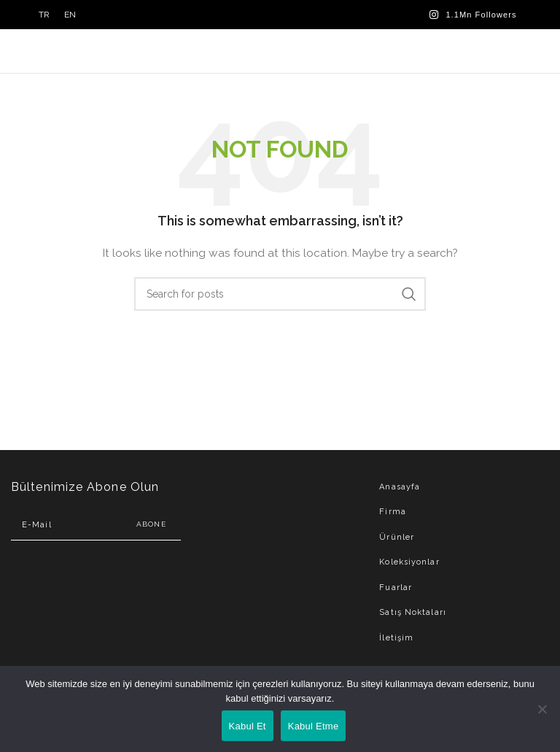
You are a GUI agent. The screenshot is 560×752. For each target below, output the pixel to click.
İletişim (396, 638)
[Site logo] (280, 50)
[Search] (280, 294)
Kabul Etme (314, 726)
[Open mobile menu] (514, 51)
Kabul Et (248, 726)
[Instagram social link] (473, 15)
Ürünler (397, 537)
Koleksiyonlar (409, 562)
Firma (393, 512)
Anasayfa (400, 487)
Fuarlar (396, 588)
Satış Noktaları (413, 612)
